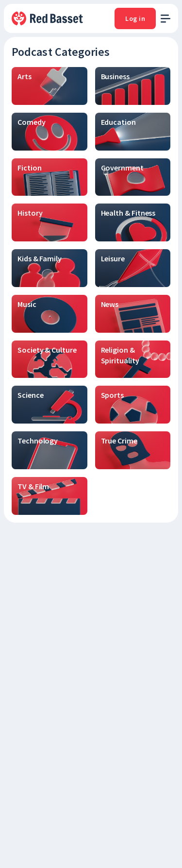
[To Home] (48, 18)
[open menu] (165, 19)
